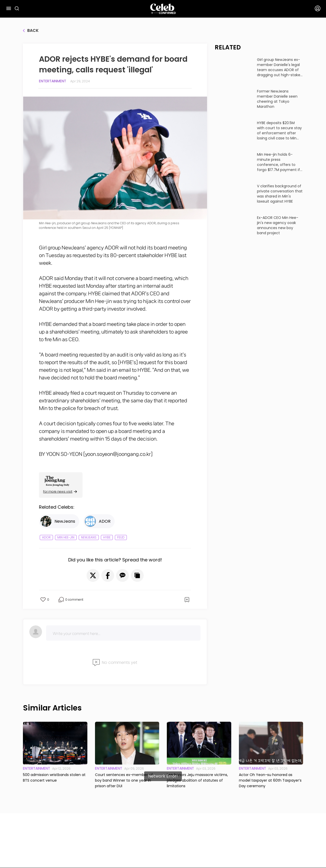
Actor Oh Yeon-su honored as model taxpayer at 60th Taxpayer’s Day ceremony (270, 780)
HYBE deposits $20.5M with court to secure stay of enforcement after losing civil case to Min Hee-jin (279, 130)
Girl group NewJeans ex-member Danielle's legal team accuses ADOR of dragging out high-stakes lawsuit (280, 67)
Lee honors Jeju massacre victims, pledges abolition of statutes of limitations (197, 780)
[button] (93, 575)
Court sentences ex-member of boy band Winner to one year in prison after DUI (124, 780)
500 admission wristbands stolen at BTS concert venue (54, 778)
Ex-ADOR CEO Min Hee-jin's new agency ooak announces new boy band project (278, 225)
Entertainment (53, 81)
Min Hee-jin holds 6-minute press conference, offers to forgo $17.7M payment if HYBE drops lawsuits (279, 162)
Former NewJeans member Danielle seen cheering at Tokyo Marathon (277, 99)
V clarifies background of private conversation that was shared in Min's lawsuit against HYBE (280, 194)
